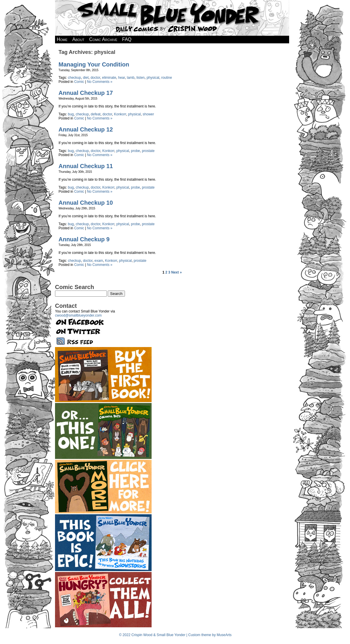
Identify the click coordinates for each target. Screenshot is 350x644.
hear (122, 78)
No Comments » (100, 82)
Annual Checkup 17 (86, 93)
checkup (74, 78)
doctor (95, 78)
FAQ (127, 39)
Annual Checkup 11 (86, 166)
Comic (79, 82)
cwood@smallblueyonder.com (78, 315)
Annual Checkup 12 (86, 129)
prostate (148, 151)
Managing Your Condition (94, 64)
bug (71, 114)
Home (62, 39)
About (78, 39)
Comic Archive (103, 39)
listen (140, 78)
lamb (131, 78)
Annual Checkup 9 (84, 239)
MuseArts (224, 635)
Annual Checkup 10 (86, 203)
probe (136, 151)
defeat (96, 114)
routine (167, 78)
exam (99, 261)
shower (149, 114)
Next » (176, 272)
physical (153, 78)
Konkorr (120, 114)
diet (86, 78)
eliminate (109, 78)
